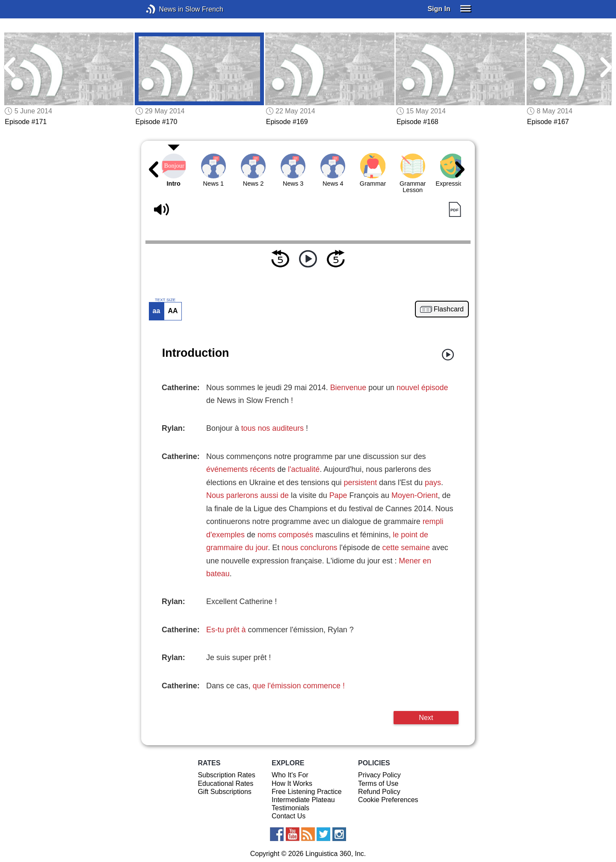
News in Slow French (164, 9)
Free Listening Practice (307, 792)
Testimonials (290, 808)
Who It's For (290, 775)
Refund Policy (379, 792)
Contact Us (289, 816)
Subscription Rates (226, 775)
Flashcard (449, 309)
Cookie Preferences (388, 800)
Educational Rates (225, 784)
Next (426, 717)
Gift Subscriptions (224, 792)
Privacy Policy (379, 775)
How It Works (292, 784)
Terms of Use (378, 784)
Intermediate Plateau (303, 800)
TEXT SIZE (165, 300)
